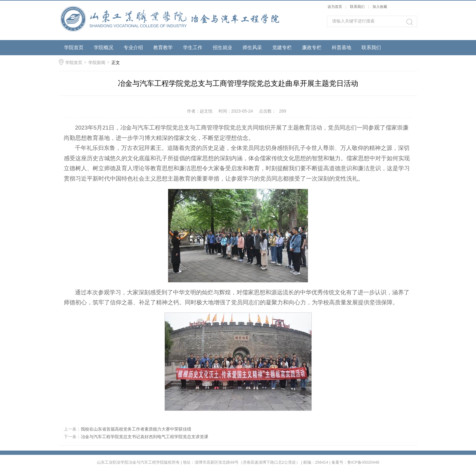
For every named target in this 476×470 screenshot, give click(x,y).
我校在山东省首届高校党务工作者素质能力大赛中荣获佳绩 (136, 429)
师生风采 (252, 47)
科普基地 (342, 47)
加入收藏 (380, 7)
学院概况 (104, 47)
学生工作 (193, 47)
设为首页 (335, 7)
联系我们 (358, 7)
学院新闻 (97, 63)
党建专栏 (282, 47)
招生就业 (223, 47)
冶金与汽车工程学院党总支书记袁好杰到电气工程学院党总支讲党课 (144, 437)
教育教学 (163, 47)
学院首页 (74, 47)
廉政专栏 (312, 47)
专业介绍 (133, 47)
